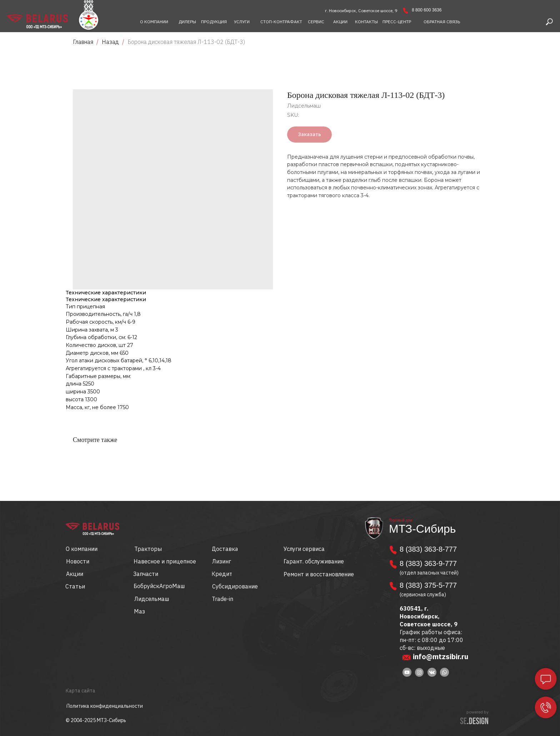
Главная (83, 42)
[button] (442, 22)
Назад (111, 42)
